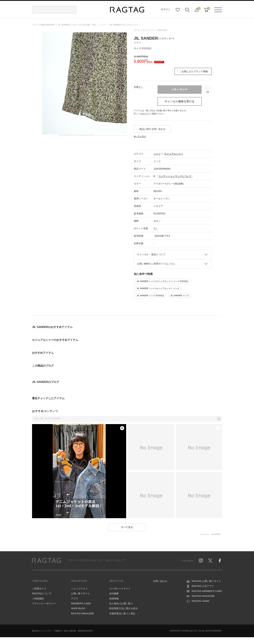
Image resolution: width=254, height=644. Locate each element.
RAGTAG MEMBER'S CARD (207, 591)
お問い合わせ (160, 581)
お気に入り (178, 10)
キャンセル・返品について (151, 254)
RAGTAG (46, 561)
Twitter (210, 561)
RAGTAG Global (200, 601)
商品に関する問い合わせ (152, 129)
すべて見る (127, 527)
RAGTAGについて (42, 593)
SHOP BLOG (78, 608)
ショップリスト (79, 589)
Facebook (220, 561)
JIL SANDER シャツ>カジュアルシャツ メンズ (158, 288)
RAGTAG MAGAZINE (82, 613)
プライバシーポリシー (44, 603)
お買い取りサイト (81, 593)
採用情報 (114, 599)
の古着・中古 (77, 25)
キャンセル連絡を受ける (180, 101)
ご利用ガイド (39, 589)
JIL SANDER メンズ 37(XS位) (150, 296)
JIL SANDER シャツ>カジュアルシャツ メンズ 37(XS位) (162, 281)
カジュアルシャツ (174, 154)
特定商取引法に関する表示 (123, 608)
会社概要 (114, 593)
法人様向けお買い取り (121, 603)
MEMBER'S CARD (81, 603)
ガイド (145, 114)
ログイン (166, 9)
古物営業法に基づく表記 (122, 613)
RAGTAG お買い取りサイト (206, 581)
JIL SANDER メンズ (180, 296)
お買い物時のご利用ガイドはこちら (156, 264)
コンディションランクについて (175, 176)
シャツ (157, 154)
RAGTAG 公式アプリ (203, 586)
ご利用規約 (38, 599)
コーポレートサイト (120, 589)
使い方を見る (140, 136)
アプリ (75, 599)
